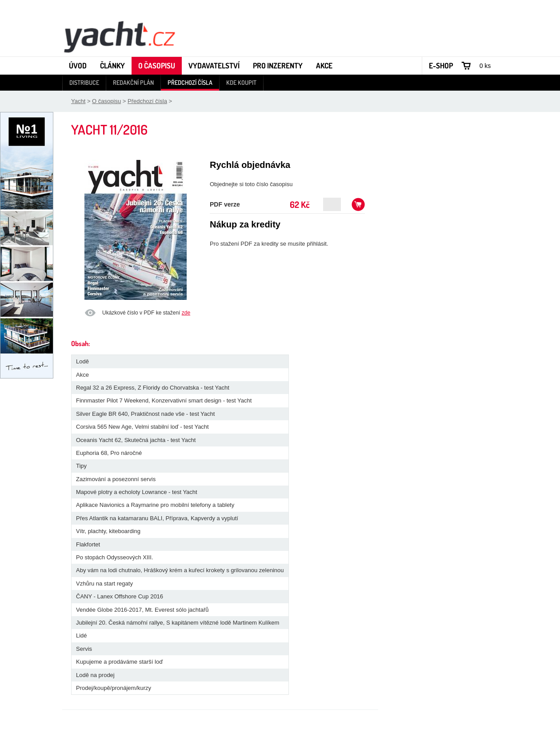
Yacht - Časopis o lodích (119, 36)
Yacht (78, 101)
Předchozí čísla (190, 82)
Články (112, 66)
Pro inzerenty (278, 66)
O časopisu (157, 66)
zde (186, 313)
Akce (324, 66)
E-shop (441, 66)
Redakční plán (133, 82)
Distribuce (84, 82)
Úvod (78, 66)
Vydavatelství (214, 66)
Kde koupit (241, 82)
